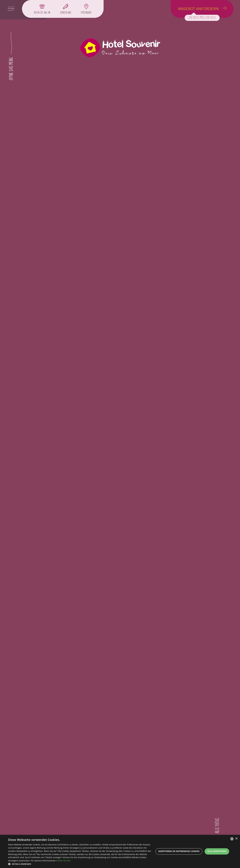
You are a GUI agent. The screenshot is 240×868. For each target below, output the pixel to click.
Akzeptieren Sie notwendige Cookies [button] (179, 851)
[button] (80, 864)
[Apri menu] (11, 9)
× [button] (236, 839)
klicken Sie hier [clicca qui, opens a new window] (63, 861)
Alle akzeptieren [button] (217, 851)
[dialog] (120, 851)
